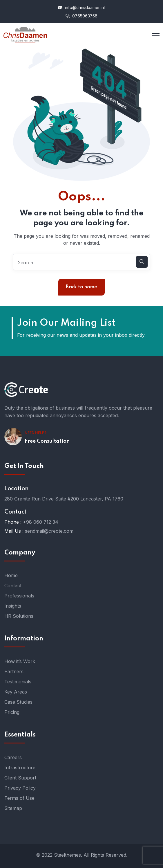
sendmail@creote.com (49, 531)
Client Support (20, 778)
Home (11, 575)
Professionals (19, 596)
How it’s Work (20, 661)
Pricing (12, 712)
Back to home (81, 287)
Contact (13, 586)
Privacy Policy (20, 788)
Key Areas (16, 692)
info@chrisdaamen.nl (81, 7)
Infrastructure (20, 768)
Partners (14, 671)
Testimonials (18, 682)
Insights (13, 606)
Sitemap (13, 808)
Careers (13, 757)
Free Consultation (47, 441)
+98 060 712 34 (41, 522)
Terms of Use (19, 798)
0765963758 (81, 16)
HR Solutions (19, 616)
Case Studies (18, 702)
